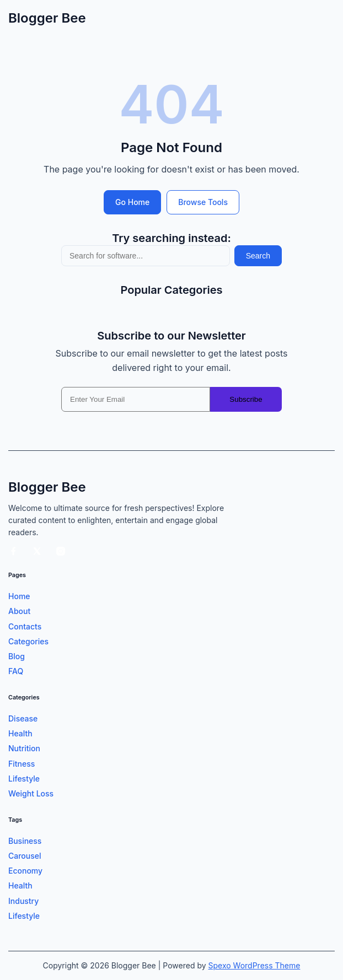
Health (20, 733)
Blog (17, 656)
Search (258, 256)
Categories (28, 641)
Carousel (25, 856)
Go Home (132, 202)
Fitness (22, 764)
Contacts (25, 626)
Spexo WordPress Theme (254, 965)
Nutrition (24, 748)
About (19, 611)
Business (25, 841)
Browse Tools (203, 202)
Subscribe (246, 399)
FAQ (16, 671)
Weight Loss (31, 793)
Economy (25, 871)
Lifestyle (24, 779)
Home (19, 596)
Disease (23, 718)
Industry (23, 901)
